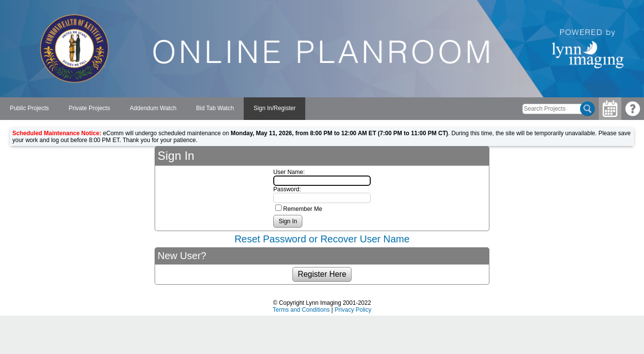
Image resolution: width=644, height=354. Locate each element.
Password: (287, 189)
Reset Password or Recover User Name (322, 239)
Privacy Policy (353, 310)
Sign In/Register (274, 108)
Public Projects (29, 108)
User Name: (289, 172)
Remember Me (303, 209)
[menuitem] (29, 109)
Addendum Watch (153, 108)
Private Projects (89, 108)
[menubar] (153, 109)
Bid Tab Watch (215, 108)
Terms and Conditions (301, 310)
